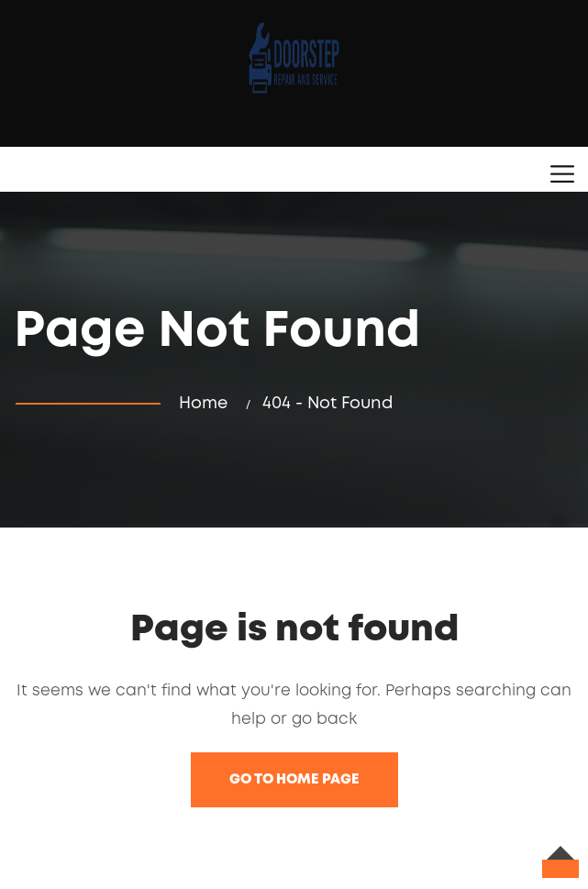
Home (208, 404)
